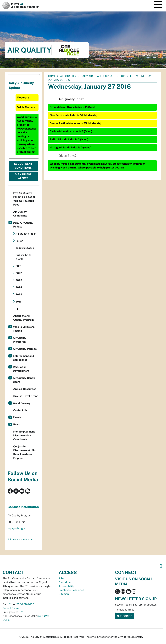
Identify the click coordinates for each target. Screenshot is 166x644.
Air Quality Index (26, 234)
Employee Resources (71, 590)
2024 (19, 287)
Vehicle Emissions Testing (24, 329)
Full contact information (20, 539)
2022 (19, 273)
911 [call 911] (22, 612)
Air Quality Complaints (20, 214)
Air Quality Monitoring (20, 340)
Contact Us (20, 410)
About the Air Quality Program (23, 318)
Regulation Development (21, 369)
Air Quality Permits (25, 349)
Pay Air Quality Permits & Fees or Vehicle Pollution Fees (24, 199)
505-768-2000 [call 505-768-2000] (25, 604)
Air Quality (68, 76)
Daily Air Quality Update (98, 76)
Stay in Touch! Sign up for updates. (136, 605)
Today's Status (25, 248)
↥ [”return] (161, 566)
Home (52, 76)
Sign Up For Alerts (23, 176)
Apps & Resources (25, 389)
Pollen (19, 241)
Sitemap (64, 594)
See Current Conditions (23, 166)
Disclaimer (65, 582)
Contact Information (23, 507)
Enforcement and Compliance (23, 358)
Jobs (61, 578)
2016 (123, 76)
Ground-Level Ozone (26, 396)
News (16, 425)
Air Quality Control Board (25, 380)
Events (17, 417)
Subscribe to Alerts (23, 257)
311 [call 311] (11, 604)
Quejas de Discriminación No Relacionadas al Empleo (24, 452)
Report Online (11, 608)
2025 (19, 295)
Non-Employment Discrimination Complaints (24, 436)
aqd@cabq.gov (17, 528)
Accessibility (66, 586)
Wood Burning (22, 403)
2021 (19, 266)
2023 (19, 280)
